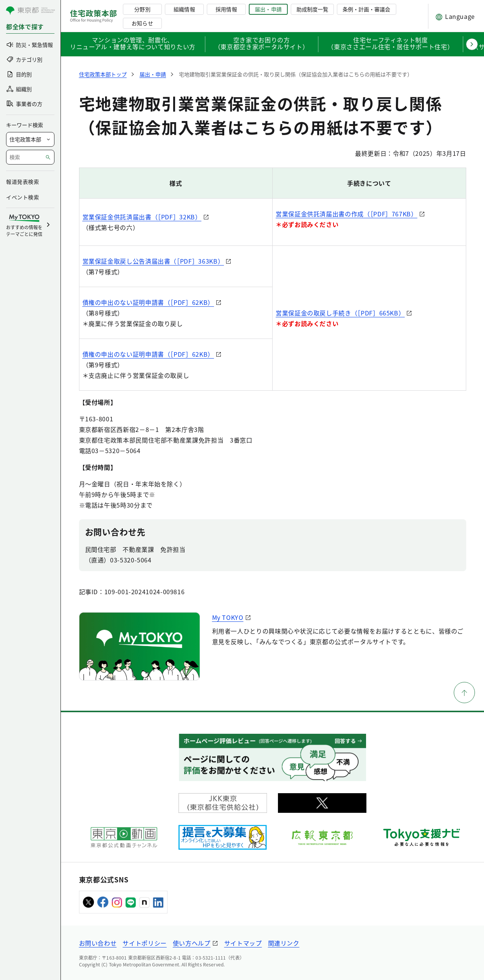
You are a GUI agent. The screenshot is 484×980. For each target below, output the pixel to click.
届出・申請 (268, 9)
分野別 (142, 9)
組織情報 (184, 9)
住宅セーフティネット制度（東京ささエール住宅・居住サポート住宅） (390, 44)
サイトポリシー (144, 943)
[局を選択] (30, 139)
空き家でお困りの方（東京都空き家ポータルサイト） (262, 44)
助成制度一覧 (312, 9)
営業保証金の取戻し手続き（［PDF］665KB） (340, 313)
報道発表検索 (22, 182)
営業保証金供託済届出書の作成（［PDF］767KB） (347, 214)
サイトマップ (243, 943)
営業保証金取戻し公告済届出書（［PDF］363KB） (153, 261)
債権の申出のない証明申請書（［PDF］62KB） (148, 302)
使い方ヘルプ (192, 943)
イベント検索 (22, 197)
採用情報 (226, 9)
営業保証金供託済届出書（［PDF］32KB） (142, 217)
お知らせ (142, 23)
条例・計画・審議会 (366, 9)
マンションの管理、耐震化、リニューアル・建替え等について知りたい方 (133, 44)
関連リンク (284, 943)
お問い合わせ (98, 943)
